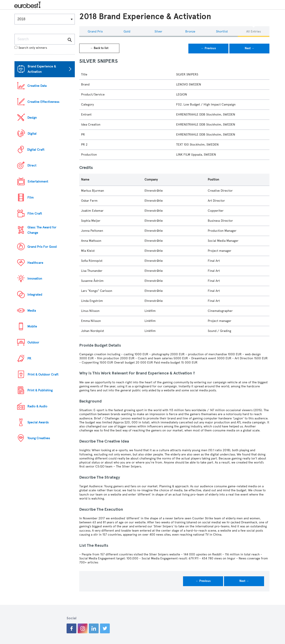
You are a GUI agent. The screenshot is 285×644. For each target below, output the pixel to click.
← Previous (209, 48)
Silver (158, 31)
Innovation (35, 279)
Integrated (35, 295)
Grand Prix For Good (42, 247)
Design (32, 118)
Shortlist (222, 31)
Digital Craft (36, 150)
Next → (249, 48)
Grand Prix (95, 31)
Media (32, 311)
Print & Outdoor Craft (43, 375)
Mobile (32, 326)
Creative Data (37, 86)
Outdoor (33, 342)
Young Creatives (39, 438)
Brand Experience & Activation (42, 69)
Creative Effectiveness (43, 102)
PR (29, 359)
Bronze (190, 31)
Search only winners (31, 48)
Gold (127, 31)
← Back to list (99, 48)
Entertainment (38, 182)
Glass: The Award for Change (42, 230)
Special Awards (38, 422)
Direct (32, 166)
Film (31, 198)
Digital (32, 134)
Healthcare (35, 263)
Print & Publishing (40, 390)
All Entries (253, 31)
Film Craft (35, 214)
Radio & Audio (37, 406)
